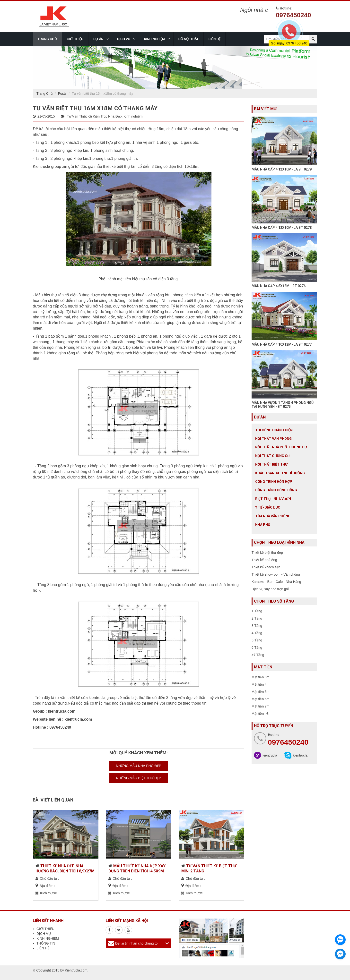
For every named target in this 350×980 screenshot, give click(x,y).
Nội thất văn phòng (273, 439)
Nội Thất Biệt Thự (271, 464)
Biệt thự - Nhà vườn (273, 499)
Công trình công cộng (276, 490)
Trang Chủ (45, 94)
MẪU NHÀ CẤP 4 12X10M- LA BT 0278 (282, 228)
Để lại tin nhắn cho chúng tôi (137, 943)
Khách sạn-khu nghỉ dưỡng (280, 473)
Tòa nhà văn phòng (273, 516)
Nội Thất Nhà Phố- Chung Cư (281, 447)
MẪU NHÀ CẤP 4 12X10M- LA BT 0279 (282, 169)
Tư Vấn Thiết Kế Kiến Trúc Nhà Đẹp (94, 116)
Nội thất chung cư (272, 456)
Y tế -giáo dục (268, 507)
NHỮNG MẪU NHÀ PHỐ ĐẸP (139, 766)
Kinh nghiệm (133, 116)
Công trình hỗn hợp (274, 482)
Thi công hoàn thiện (274, 430)
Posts (62, 94)
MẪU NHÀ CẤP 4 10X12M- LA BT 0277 (282, 344)
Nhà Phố (263, 525)
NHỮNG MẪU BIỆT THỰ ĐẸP (139, 778)
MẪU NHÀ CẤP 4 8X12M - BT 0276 (279, 286)
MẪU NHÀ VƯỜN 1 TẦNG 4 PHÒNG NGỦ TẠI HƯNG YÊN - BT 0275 (283, 405)
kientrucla (270, 755)
